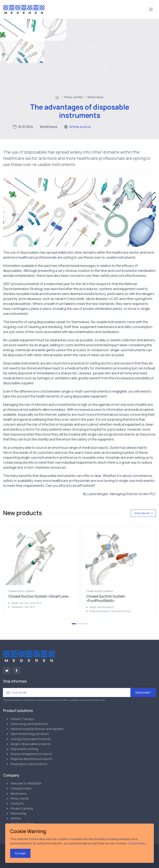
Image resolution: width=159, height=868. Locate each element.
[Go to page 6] (87, 624)
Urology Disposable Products (31, 739)
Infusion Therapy (22, 719)
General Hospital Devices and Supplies (37, 729)
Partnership (19, 813)
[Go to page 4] (82, 624)
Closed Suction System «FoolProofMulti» (106, 598)
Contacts (17, 803)
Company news (21, 788)
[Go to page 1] (74, 624)
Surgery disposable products (31, 744)
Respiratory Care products (29, 764)
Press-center (74, 97)
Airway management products (31, 754)
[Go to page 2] (78, 624)
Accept (20, 853)
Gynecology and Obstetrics (29, 724)
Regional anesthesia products (31, 759)
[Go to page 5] (84, 624)
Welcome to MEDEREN (26, 783)
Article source (80, 127)
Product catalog (22, 808)
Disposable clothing (24, 749)
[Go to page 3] (80, 624)
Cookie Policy (137, 843)
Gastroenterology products (30, 734)
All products (144, 513)
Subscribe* (143, 692)
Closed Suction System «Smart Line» (39, 596)
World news (95, 97)
